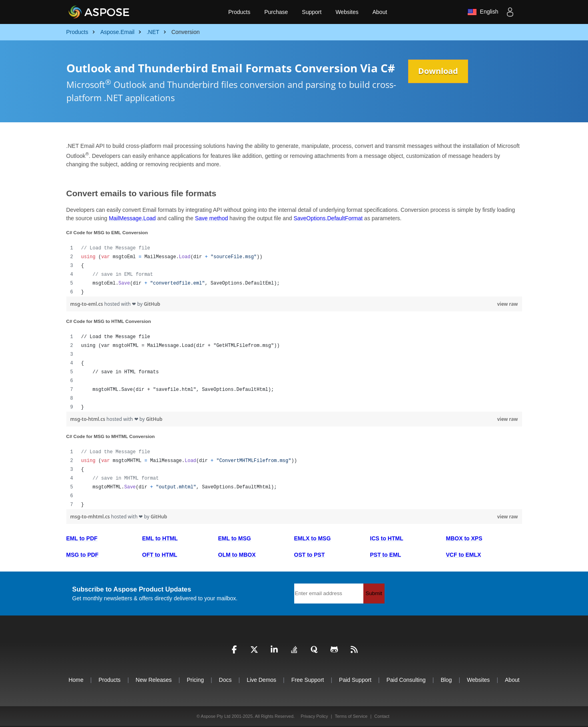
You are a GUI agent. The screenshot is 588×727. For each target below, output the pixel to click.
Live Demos (261, 680)
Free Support (308, 680)
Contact (382, 716)
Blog (446, 680)
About (380, 12)
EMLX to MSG (313, 538)
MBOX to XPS (464, 538)
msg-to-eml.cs (87, 304)
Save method (212, 218)
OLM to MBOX (237, 555)
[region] (294, 270)
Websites (347, 12)
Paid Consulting (406, 680)
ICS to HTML (387, 538)
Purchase (276, 12)
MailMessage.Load (132, 218)
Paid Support (355, 680)
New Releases (153, 680)
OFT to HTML (160, 555)
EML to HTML (160, 538)
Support (312, 12)
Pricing (195, 680)
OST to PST (310, 555)
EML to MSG (235, 538)
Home (76, 680)
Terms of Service (351, 716)
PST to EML (386, 555)
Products (239, 12)
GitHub (152, 304)
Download (438, 71)
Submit (374, 593)
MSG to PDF (83, 555)
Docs (225, 680)
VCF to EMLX (464, 555)
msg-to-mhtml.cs (91, 517)
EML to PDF (82, 538)
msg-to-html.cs (89, 419)
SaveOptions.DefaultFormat (328, 218)
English (483, 12)
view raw (508, 304)
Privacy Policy (314, 716)
